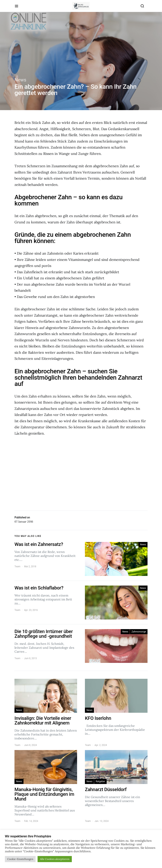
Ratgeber (100, 781)
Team (17, 566)
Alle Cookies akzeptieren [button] (55, 859)
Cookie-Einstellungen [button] (20, 859)
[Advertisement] (81, 472)
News (20, 80)
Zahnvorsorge (139, 632)
